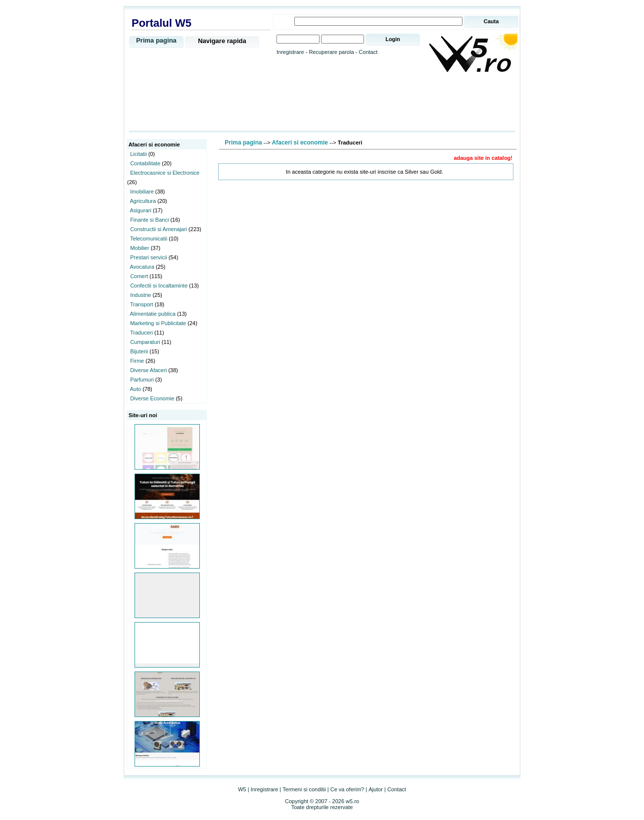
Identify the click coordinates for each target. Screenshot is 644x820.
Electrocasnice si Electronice (165, 173)
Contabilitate (145, 163)
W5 (242, 789)
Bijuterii (139, 351)
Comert (139, 276)
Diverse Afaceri (148, 370)
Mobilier (140, 248)
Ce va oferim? (347, 789)
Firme (137, 361)
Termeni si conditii (304, 789)
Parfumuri (142, 380)
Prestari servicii (149, 257)
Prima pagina (156, 40)
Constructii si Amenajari (159, 229)
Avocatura (142, 267)
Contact (368, 52)
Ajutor (376, 789)
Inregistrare (290, 52)
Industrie (140, 295)
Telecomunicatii (149, 239)
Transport (142, 304)
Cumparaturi (145, 342)
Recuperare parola (331, 52)
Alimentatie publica (153, 314)
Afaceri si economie (300, 143)
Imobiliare (142, 192)
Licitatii (138, 154)
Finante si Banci (149, 220)
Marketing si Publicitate (158, 323)
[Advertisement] (322, 102)
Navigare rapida (222, 41)
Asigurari (141, 210)
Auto (136, 389)
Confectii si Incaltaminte (159, 286)
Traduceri (141, 333)
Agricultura (143, 201)
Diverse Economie (152, 398)
